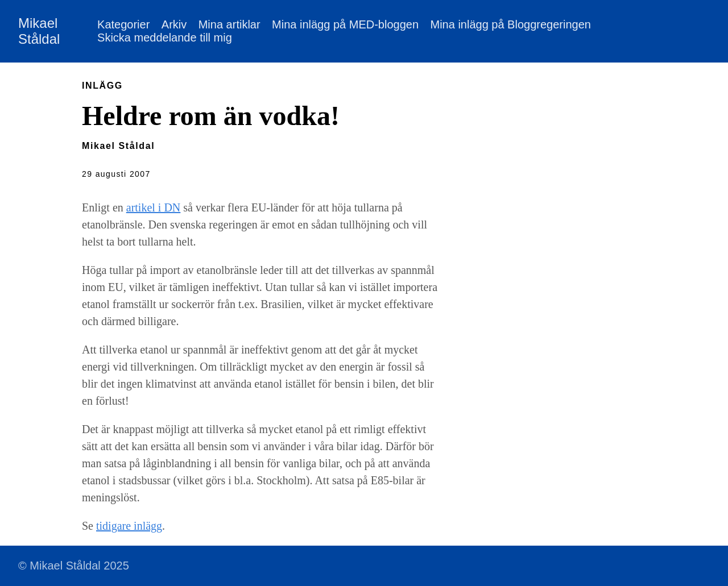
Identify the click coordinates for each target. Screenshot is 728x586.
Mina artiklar (229, 24)
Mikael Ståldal (39, 31)
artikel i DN (154, 207)
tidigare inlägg (129, 526)
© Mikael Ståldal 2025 (74, 566)
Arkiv (174, 24)
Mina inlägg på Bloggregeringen (510, 24)
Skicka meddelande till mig (165, 38)
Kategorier (123, 24)
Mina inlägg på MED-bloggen (345, 24)
